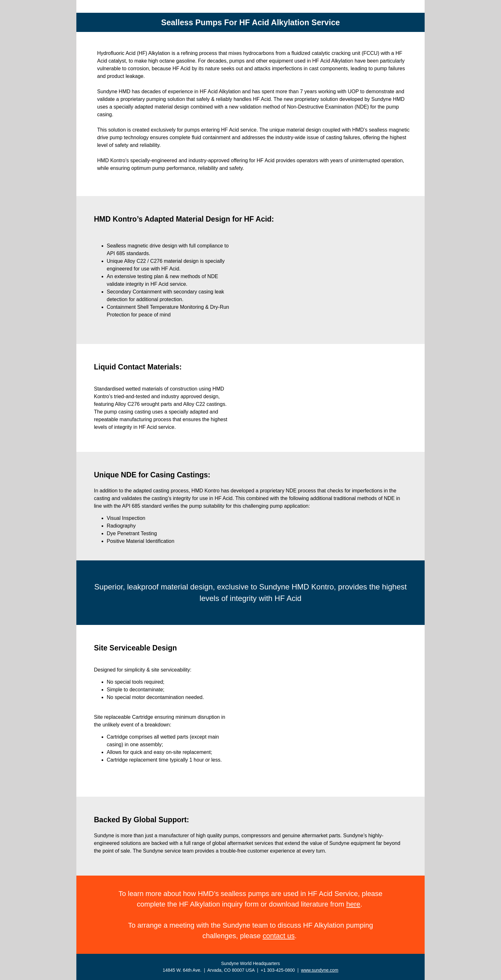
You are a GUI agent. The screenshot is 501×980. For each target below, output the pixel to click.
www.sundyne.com (320, 970)
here (353, 904)
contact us (279, 936)
